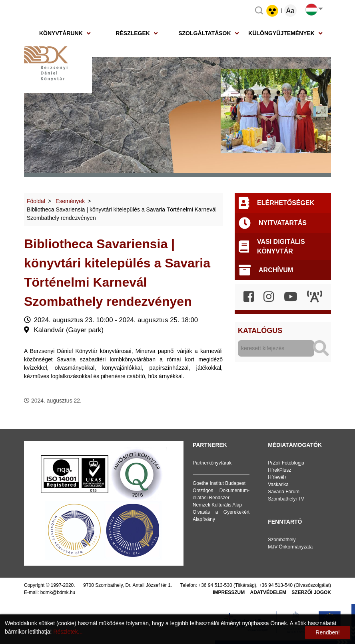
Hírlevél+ (277, 477)
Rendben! (328, 632)
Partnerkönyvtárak (212, 463)
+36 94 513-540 (276, 585)
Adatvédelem (268, 592)
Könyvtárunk (61, 33)
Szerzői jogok (311, 592)
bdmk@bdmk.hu (58, 592)
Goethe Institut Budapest (219, 483)
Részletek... (68, 632)
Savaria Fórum (284, 492)
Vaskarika (278, 484)
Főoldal (36, 201)
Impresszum (229, 592)
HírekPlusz (279, 470)
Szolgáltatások (204, 33)
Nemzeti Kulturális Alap (217, 505)
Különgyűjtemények (281, 33)
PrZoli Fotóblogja (286, 463)
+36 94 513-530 (215, 585)
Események (70, 201)
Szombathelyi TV (286, 499)
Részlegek (133, 33)
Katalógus (260, 331)
